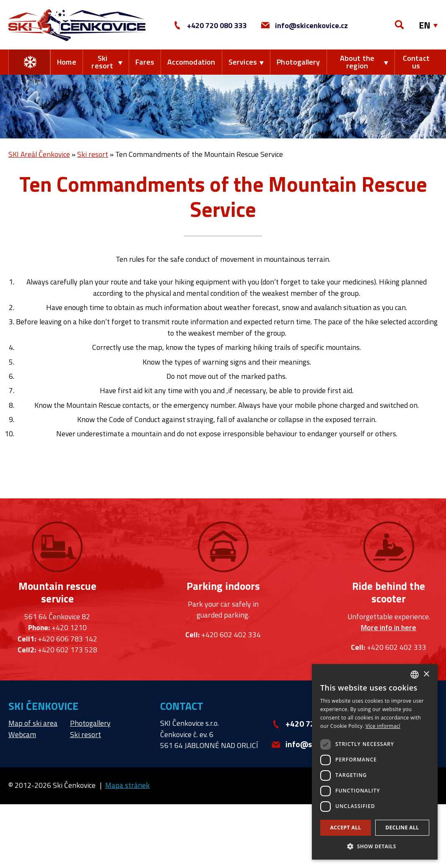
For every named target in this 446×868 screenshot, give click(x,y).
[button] (375, 846)
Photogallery (298, 62)
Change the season (30, 62)
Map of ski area (33, 723)
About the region (357, 62)
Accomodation (191, 62)
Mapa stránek (127, 785)
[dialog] (375, 762)
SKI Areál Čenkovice (39, 154)
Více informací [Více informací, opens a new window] (383, 726)
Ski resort (102, 62)
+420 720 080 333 (210, 25)
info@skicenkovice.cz (305, 25)
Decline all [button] (402, 828)
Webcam (22, 734)
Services (243, 62)
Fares (145, 62)
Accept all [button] (346, 828)
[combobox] (415, 675)
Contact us (416, 62)
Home (67, 62)
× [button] (426, 674)
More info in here (389, 628)
